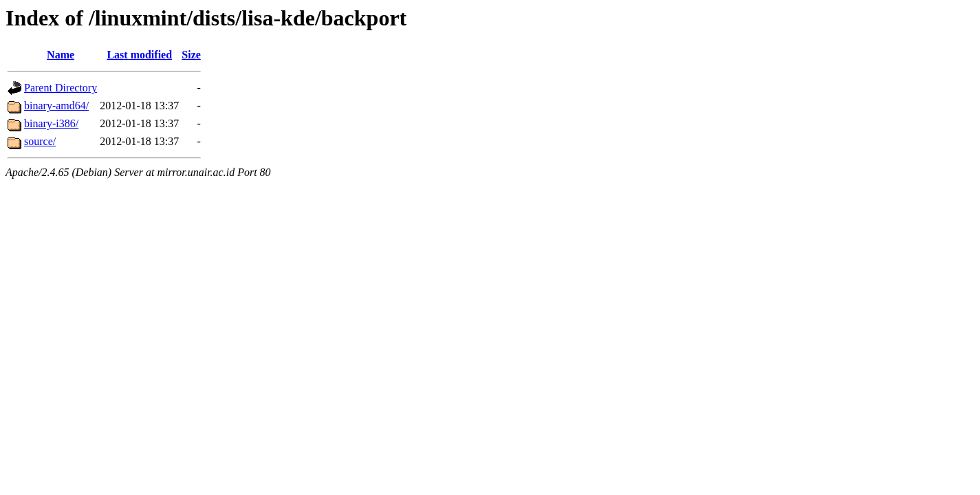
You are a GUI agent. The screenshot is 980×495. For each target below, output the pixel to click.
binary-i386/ (51, 123)
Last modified (139, 55)
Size (191, 55)
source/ (40, 141)
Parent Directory (61, 88)
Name (61, 55)
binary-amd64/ (56, 106)
